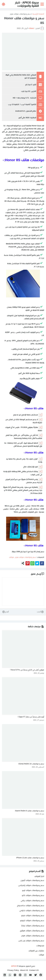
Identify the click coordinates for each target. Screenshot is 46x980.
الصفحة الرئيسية (38, 14)
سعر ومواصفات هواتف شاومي (32, 910)
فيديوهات (40, 946)
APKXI (14, 966)
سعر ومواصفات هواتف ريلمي (32, 900)
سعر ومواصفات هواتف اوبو (33, 890)
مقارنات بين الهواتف (36, 951)
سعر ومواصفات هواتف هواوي (32, 931)
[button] (42, 4)
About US (24, 970)
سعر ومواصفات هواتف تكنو (33, 895)
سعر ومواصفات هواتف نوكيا (33, 926)
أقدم (5, 612)
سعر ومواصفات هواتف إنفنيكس (31, 885)
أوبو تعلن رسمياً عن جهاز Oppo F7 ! (31, 717)
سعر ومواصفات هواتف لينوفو (32, 920)
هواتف (11, 557)
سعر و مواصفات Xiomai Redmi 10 (31, 764)
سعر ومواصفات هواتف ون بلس (31, 941)
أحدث (40, 612)
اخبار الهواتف (39, 876)
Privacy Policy (13, 970)
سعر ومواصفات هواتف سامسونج (31, 905)
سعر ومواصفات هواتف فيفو (33, 915)
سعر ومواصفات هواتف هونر (20, 14)
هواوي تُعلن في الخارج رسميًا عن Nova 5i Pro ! (27, 670)
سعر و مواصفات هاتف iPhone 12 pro (30, 858)
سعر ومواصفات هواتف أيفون (32, 880)
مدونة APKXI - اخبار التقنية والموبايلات (27, 4)
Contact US (34, 970)
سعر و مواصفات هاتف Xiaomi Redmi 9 (30, 811)
